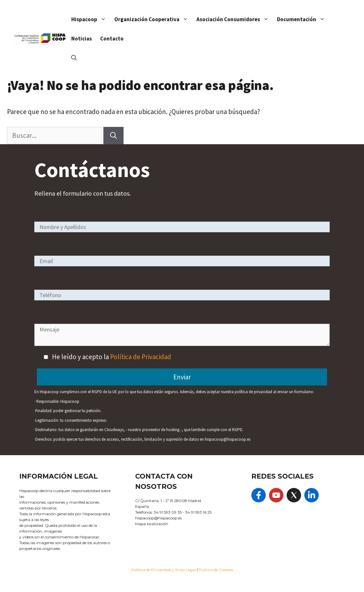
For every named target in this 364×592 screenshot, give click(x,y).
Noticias (82, 39)
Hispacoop (91, 19)
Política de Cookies (216, 570)
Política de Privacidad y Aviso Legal (164, 570)
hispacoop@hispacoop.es (158, 518)
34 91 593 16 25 (198, 512)
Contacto (112, 39)
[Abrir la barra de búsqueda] (74, 58)
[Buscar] (113, 136)
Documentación (303, 19)
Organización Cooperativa (153, 19)
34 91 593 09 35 (168, 512)
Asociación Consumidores (235, 19)
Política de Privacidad (141, 357)
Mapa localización (152, 524)
